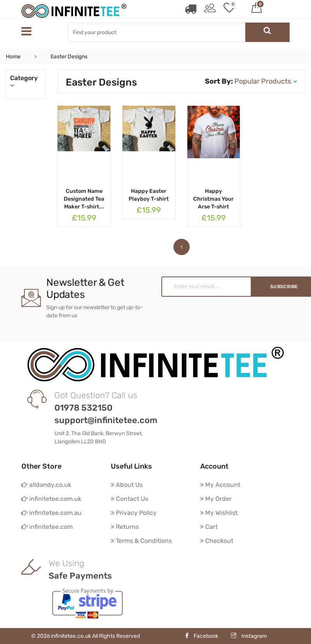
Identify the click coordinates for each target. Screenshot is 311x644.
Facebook (201, 636)
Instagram (249, 636)
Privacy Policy (134, 513)
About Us (127, 485)
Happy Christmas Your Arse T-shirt (213, 199)
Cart (209, 527)
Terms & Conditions (141, 541)
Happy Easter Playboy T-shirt (149, 195)
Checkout (217, 541)
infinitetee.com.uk (51, 499)
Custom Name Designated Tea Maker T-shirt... (84, 199)
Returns (125, 527)
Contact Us (129, 499)
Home (13, 57)
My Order (216, 499)
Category (26, 82)
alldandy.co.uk (46, 485)
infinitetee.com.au (52, 513)
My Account (220, 485)
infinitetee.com (47, 527)
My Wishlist (219, 513)
